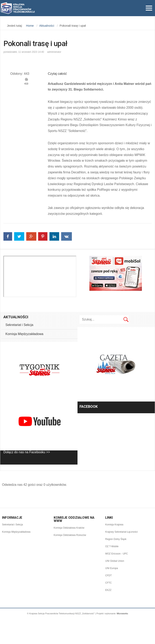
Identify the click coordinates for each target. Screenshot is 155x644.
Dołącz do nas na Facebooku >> (27, 452)
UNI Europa (112, 568)
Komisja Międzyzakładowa (24, 334)
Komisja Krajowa (114, 525)
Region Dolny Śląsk (116, 539)
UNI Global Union (115, 561)
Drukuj (27, 79)
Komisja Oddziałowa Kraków (69, 528)
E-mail (26, 84)
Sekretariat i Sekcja (19, 325)
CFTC (108, 583)
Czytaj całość (57, 74)
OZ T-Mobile (112, 546)
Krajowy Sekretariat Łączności (121, 532)
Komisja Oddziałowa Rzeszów (70, 535)
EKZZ (108, 590)
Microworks (123, 613)
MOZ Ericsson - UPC (116, 554)
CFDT (108, 575)
